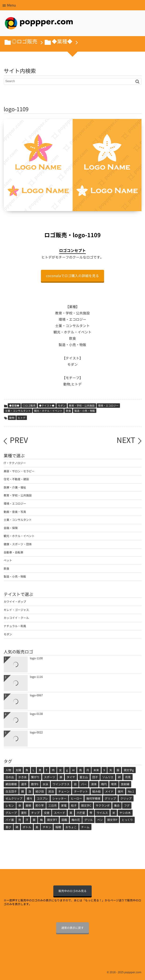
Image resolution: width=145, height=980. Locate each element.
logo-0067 (36, 695)
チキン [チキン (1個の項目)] (47, 827)
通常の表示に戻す (72, 928)
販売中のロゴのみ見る (72, 891)
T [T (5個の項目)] (47, 770)
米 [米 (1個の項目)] (114, 813)
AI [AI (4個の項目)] (73, 770)
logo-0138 (36, 714)
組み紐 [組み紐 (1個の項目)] (97, 791)
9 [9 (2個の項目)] (104, 770)
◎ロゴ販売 (29, 406)
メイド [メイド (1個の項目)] (109, 791)
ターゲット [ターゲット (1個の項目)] (81, 791)
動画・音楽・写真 (15, 512)
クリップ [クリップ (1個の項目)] (126, 798)
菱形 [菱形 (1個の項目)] (24, 813)
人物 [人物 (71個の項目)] (8, 770)
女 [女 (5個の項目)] (60, 770)
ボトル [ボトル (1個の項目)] (27, 827)
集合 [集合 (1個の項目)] (117, 805)
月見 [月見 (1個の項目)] (128, 777)
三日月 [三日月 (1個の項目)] (52, 805)
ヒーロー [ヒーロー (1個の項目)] (76, 798)
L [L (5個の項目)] (34, 770)
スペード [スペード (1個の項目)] (59, 813)
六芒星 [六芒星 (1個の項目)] (81, 813)
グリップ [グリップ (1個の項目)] (110, 798)
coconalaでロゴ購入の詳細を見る (73, 276)
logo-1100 (36, 658)
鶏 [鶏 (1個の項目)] (17, 827)
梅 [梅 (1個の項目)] (41, 820)
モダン (62, 406)
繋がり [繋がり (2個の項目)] (35, 777)
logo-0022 (36, 732)
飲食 (68, 411)
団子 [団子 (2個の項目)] (95, 777)
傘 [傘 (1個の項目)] (20, 805)
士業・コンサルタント (18, 411)
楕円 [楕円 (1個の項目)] (104, 784)
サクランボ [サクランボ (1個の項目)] (103, 805)
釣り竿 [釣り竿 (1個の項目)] (40, 805)
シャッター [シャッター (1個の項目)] (59, 798)
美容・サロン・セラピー (19, 471)
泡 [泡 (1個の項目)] (30, 791)
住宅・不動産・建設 (16, 479)
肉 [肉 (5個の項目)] (53, 770)
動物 (12, 418)
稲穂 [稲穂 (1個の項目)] (58, 827)
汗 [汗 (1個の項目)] (27, 820)
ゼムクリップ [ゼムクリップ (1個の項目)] (14, 798)
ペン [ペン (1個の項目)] (100, 820)
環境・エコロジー (108, 406)
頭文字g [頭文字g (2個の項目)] (129, 770)
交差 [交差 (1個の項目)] (47, 813)
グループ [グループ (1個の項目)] (11, 813)
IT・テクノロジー (15, 463)
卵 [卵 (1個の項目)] (119, 777)
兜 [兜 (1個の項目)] (20, 820)
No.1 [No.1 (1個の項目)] (131, 791)
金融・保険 (11, 528)
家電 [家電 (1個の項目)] (64, 805)
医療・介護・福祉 (15, 487)
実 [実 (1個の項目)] (71, 813)
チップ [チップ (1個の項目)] (35, 813)
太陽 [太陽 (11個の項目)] (18, 770)
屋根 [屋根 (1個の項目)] (28, 805)
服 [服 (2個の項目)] (118, 770)
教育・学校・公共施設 (82, 406)
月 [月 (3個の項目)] (88, 770)
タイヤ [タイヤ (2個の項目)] (71, 777)
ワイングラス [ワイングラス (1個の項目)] (61, 784)
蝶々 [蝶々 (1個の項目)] (29, 798)
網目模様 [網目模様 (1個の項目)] (11, 784)
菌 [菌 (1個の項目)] (34, 820)
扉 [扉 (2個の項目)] (61, 777)
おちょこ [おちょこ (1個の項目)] (71, 827)
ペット (8, 560)
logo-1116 (36, 677)
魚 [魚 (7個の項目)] (27, 770)
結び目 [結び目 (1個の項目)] (40, 791)
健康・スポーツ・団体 (18, 544)
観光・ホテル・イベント (48, 411)
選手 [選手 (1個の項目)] (24, 784)
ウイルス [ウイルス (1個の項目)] (102, 813)
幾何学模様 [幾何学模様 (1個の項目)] (93, 798)
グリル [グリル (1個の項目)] (88, 820)
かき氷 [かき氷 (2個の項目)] (22, 777)
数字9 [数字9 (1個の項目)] (35, 784)
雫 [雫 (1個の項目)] (91, 813)
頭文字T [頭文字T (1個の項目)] (52, 820)
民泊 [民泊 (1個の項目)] (51, 791)
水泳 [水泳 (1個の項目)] (45, 784)
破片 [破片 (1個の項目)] (121, 791)
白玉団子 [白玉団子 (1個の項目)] (11, 791)
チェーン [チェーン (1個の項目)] (64, 791)
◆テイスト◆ (47, 406)
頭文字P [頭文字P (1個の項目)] (112, 820)
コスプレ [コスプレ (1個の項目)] (42, 798)
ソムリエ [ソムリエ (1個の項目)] (108, 777)
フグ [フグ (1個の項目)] (127, 805)
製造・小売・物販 (85, 411)
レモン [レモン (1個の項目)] (10, 805)
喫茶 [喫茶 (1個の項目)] (114, 784)
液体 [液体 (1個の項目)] (94, 784)
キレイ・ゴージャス (16, 610)
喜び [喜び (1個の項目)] (8, 827)
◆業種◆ (14, 406)
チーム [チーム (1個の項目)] (85, 827)
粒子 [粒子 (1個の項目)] (74, 805)
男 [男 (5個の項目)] (40, 770)
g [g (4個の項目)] (67, 770)
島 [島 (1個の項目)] (37, 827)
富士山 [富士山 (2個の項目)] (84, 777)
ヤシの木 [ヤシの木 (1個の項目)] (125, 813)
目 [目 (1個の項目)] (75, 784)
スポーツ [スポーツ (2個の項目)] (50, 777)
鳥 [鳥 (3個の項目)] (80, 770)
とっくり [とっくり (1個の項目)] (127, 820)
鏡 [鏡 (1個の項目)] (22, 791)
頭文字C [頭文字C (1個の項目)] (86, 805)
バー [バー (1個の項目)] (84, 784)
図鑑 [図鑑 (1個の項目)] (64, 820)
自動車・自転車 (14, 552)
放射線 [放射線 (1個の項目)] (125, 784)
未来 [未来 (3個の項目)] (96, 770)
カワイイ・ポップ (15, 602)
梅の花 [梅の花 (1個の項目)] (76, 820)
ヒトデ (22, 418)
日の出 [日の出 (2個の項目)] (10, 777)
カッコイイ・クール (16, 618)
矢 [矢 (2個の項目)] (111, 770)
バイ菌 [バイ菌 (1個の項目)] (10, 820)
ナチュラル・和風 (15, 626)
